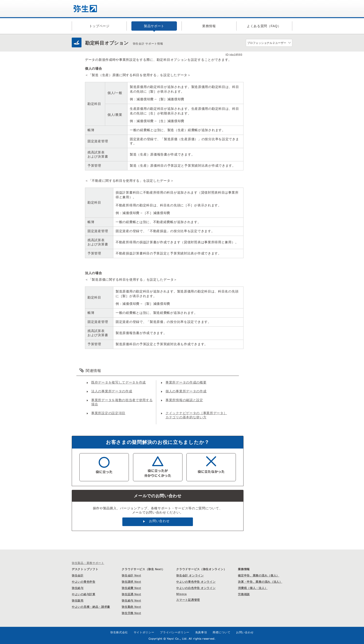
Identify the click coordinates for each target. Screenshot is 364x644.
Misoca (181, 594)
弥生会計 (78, 576)
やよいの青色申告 (84, 582)
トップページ (99, 26)
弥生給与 (78, 588)
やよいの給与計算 (84, 594)
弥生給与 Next (131, 601)
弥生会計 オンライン (190, 576)
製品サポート (154, 26)
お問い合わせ (159, 521)
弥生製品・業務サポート (88, 563)
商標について (221, 632)
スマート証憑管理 (188, 600)
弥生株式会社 (119, 632)
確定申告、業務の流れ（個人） (259, 576)
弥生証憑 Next (131, 594)
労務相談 (244, 594)
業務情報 (209, 26)
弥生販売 (78, 601)
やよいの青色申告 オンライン (196, 582)
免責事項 (201, 632)
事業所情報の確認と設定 (184, 400)
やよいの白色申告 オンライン (196, 588)
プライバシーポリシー (175, 632)
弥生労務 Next (131, 613)
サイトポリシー (144, 632)
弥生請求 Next (131, 582)
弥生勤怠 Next (131, 607)
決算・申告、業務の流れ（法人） (260, 582)
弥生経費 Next (131, 588)
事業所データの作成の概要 (186, 382)
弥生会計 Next (131, 576)
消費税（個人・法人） (253, 588)
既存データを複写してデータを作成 (119, 382)
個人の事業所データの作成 (186, 391)
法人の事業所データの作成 (112, 391)
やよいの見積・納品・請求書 (91, 607)
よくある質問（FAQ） (264, 26)
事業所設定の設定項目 (108, 413)
